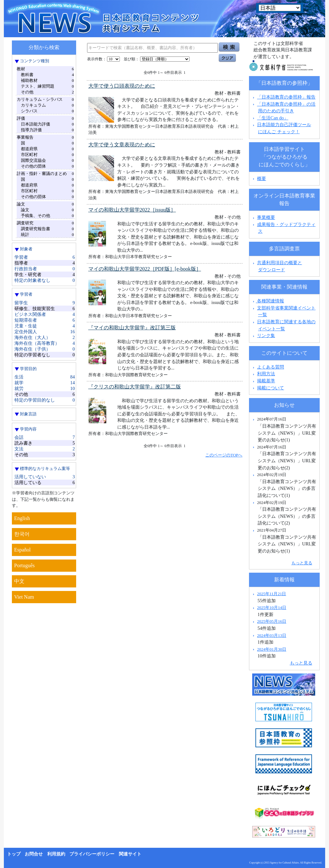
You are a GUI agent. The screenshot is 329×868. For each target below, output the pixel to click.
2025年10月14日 (272, 608)
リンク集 (266, 335)
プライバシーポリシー (92, 854)
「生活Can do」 (273, 118)
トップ (14, 854)
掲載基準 (266, 381)
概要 (262, 178)
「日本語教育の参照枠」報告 (286, 97)
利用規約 (56, 854)
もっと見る (302, 563)
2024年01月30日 (272, 649)
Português (24, 565)
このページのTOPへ (224, 455)
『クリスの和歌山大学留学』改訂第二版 (135, 387)
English (22, 518)
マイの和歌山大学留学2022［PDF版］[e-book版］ (145, 269)
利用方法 (266, 374)
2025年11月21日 (271, 594)
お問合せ (34, 854)
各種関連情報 (268, 301)
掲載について (271, 388)
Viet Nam (24, 597)
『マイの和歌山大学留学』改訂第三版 (132, 328)
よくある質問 (271, 367)
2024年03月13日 (272, 635)
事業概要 (266, 217)
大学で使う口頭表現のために (122, 86)
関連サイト (130, 854)
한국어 (22, 534)
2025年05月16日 (272, 621)
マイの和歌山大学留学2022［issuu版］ (132, 210)
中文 (19, 581)
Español (22, 550)
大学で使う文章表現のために (122, 145)
